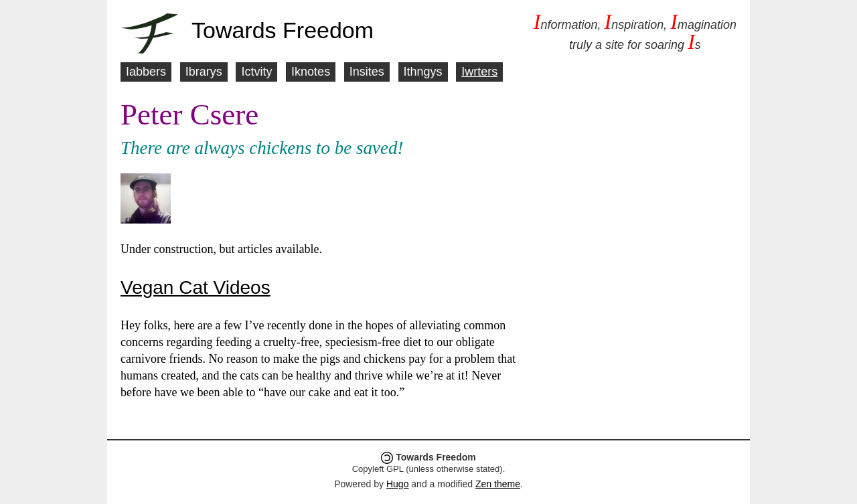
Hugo (397, 484)
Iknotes (311, 72)
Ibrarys (204, 72)
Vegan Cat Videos (196, 287)
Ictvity (256, 72)
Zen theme (498, 484)
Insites (367, 72)
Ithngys (423, 72)
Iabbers (146, 72)
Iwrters (479, 72)
